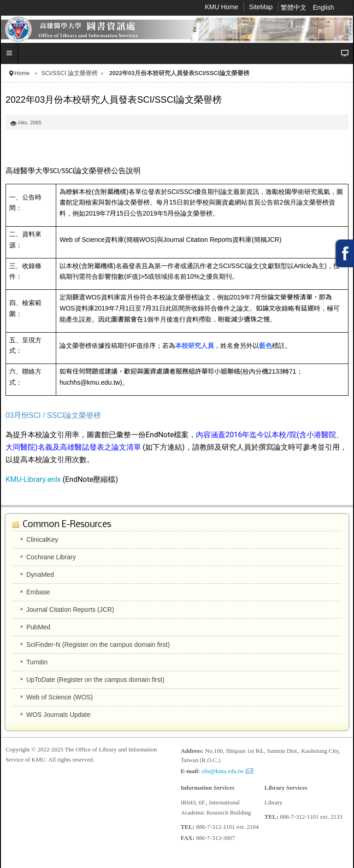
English (324, 7)
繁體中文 (295, 7)
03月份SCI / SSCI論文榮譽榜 (53, 415)
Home (22, 73)
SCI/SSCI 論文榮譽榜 (70, 73)
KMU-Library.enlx (34, 479)
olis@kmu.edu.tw (223, 771)
